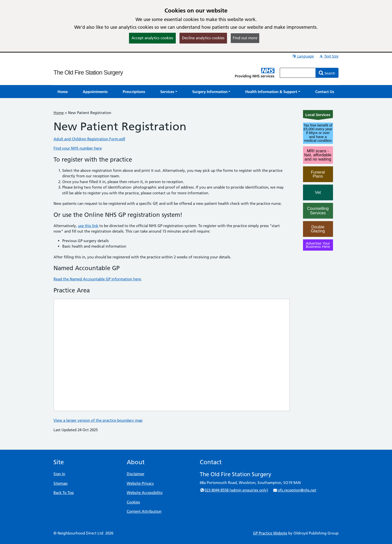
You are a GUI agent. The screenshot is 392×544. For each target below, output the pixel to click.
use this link (88, 226)
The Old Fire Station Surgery (88, 72)
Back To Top (64, 493)
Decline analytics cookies (203, 38)
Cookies (133, 502)
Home (59, 113)
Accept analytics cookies (152, 38)
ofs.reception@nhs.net (294, 490)
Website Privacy (140, 483)
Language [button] (303, 56)
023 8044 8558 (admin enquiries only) (234, 490)
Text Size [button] (329, 56)
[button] (169, 92)
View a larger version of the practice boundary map (98, 420)
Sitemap (60, 483)
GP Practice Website (270, 533)
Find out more (245, 38)
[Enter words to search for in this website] (298, 73)
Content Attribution (144, 511)
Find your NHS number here (78, 148)
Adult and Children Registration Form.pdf (89, 139)
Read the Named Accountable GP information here (97, 279)
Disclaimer (136, 474)
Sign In (59, 474)
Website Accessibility (145, 493)
